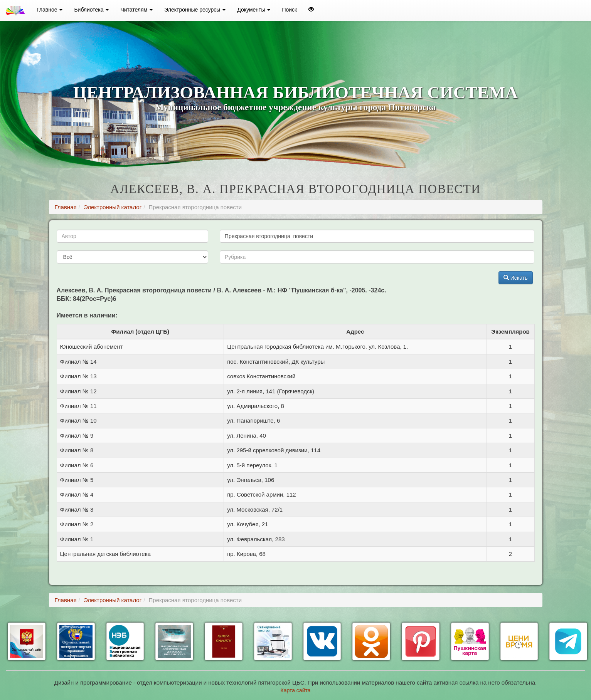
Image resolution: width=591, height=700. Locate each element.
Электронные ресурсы (195, 10)
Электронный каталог (113, 207)
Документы (254, 10)
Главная (66, 207)
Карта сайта (296, 690)
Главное (50, 10)
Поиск (289, 10)
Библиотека (91, 10)
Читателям (136, 10)
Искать (516, 278)
